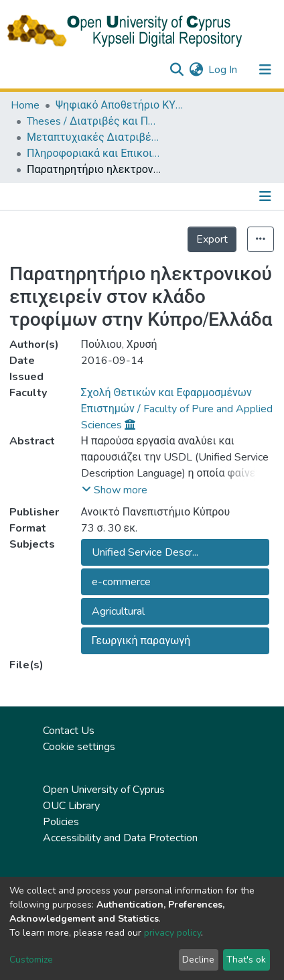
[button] (196, 70)
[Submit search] (176, 70)
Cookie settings (79, 747)
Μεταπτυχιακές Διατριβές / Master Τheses (94, 137)
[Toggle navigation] (265, 70)
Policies (61, 822)
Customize (31, 960)
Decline (198, 960)
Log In (223, 70)
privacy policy (172, 933)
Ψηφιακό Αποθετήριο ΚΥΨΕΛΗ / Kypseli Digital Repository (123, 105)
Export (212, 239)
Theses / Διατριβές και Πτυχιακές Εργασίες (94, 121)
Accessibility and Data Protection (120, 838)
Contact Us (69, 731)
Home (25, 105)
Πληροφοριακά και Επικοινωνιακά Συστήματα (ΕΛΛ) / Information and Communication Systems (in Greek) (94, 154)
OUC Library (71, 806)
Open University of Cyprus (104, 790)
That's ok (246, 960)
